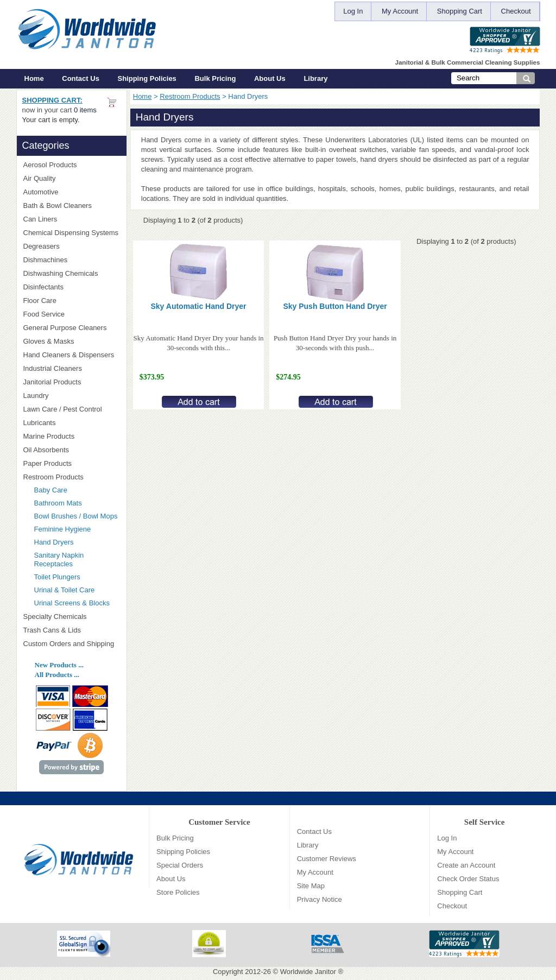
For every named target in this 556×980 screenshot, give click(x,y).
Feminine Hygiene (63, 529)
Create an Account (466, 865)
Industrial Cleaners (53, 368)
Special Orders (180, 865)
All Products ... (57, 675)
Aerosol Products (72, 165)
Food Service (44, 314)
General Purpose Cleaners (65, 328)
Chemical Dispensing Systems (72, 233)
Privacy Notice (320, 899)
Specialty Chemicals (72, 617)
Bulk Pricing (215, 78)
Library (315, 78)
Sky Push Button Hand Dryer (335, 306)
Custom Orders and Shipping (72, 644)
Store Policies (178, 892)
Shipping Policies (147, 78)
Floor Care (72, 301)
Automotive (41, 192)
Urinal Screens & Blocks (72, 603)
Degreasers (42, 246)
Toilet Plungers (57, 577)
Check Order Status (468, 879)
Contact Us (81, 78)
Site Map (311, 886)
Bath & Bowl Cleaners (58, 206)
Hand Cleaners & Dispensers (72, 355)
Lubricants (40, 423)
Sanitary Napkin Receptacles (59, 559)
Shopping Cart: (52, 100)
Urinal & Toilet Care (65, 590)
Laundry (72, 396)
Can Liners (72, 219)
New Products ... (59, 665)
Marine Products (49, 436)
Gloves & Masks (72, 341)
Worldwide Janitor (308, 972)
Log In (353, 11)
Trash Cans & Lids (72, 630)
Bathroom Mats (58, 503)
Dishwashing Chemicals (72, 273)
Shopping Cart (460, 11)
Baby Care (51, 490)
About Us (270, 78)
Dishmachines (72, 260)
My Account (400, 11)
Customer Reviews (327, 859)
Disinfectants (72, 287)
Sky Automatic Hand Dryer (198, 306)
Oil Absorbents (72, 450)
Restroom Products (190, 96)
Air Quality (72, 178)
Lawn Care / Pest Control (72, 409)
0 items (85, 110)
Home (34, 78)
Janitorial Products (72, 382)
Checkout (516, 11)
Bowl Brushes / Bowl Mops (76, 516)
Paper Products (72, 463)
